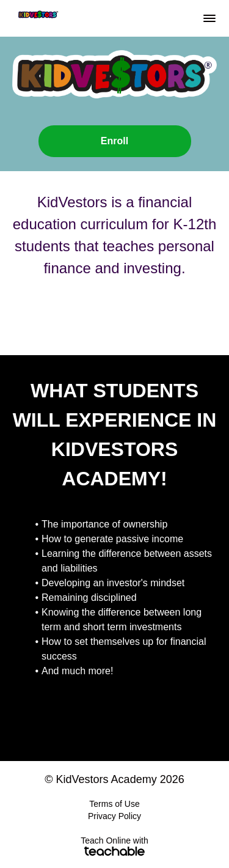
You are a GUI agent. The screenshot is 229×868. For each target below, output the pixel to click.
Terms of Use (114, 804)
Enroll (114, 141)
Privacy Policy (114, 816)
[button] (209, 18)
